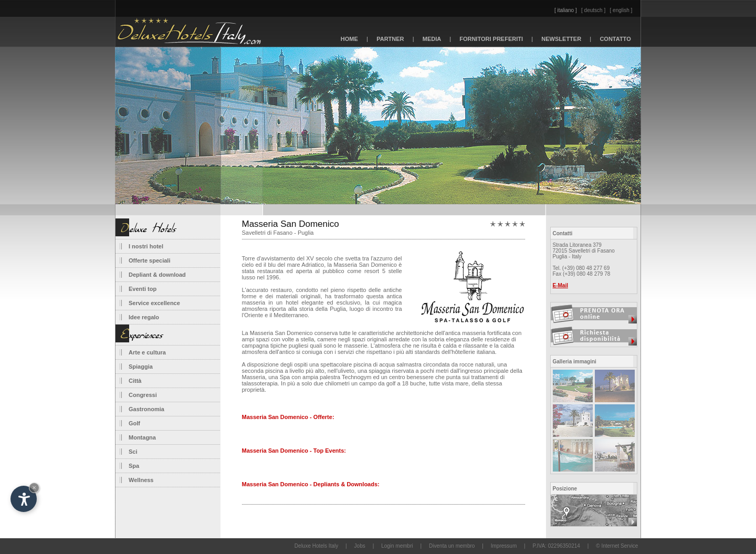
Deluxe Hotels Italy (316, 546)
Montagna (142, 437)
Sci (133, 452)
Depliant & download (157, 275)
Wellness (141, 480)
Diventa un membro (452, 546)
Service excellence (154, 303)
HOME (349, 39)
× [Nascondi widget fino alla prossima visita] (34, 488)
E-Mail (560, 285)
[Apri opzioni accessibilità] (24, 499)
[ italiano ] (566, 10)
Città (135, 381)
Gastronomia (146, 409)
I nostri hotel (146, 246)
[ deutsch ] (593, 10)
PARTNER (390, 39)
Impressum (504, 546)
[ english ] (621, 10)
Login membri (397, 546)
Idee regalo (144, 317)
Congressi (143, 395)
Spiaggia (141, 367)
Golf (134, 423)
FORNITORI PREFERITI (491, 39)
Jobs (360, 546)
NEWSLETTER (561, 39)
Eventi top (143, 289)
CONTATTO (615, 39)
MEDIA (432, 39)
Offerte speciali (149, 260)
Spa (134, 466)
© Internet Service (617, 546)
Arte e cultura (147, 352)
